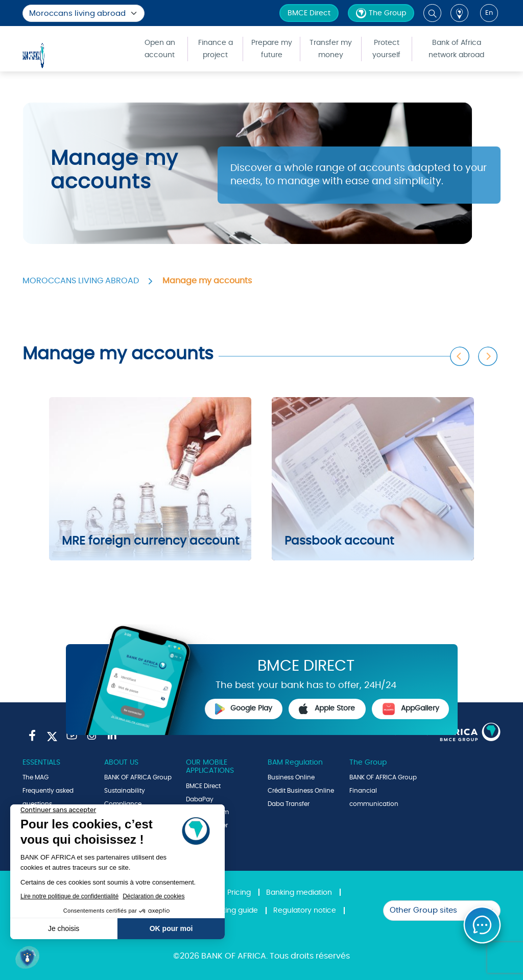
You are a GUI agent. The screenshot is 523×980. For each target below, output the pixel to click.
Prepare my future (272, 49)
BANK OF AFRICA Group (138, 777)
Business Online (291, 777)
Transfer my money (331, 49)
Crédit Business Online (301, 791)
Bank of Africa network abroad (456, 49)
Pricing (239, 893)
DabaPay (200, 799)
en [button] (489, 13)
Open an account (160, 49)
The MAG (35, 777)
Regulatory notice (305, 911)
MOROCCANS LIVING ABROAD (81, 281)
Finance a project (216, 49)
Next (488, 357)
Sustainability (125, 791)
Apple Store (327, 709)
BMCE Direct (309, 13)
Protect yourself (386, 49)
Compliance (123, 804)
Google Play (244, 709)
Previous (460, 357)
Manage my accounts (207, 281)
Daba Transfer (289, 804)
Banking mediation (299, 893)
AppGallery (411, 709)
